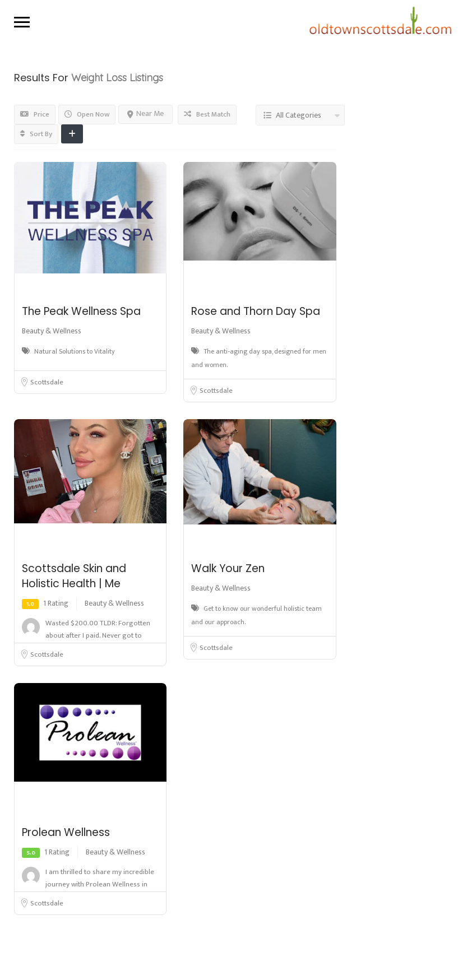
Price (35, 114)
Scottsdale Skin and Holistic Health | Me (74, 576)
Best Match (207, 114)
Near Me (145, 113)
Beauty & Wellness (52, 331)
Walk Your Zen (228, 568)
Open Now (87, 114)
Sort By (36, 134)
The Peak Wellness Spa (81, 311)
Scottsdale (47, 382)
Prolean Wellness (66, 832)
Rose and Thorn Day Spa (256, 311)
